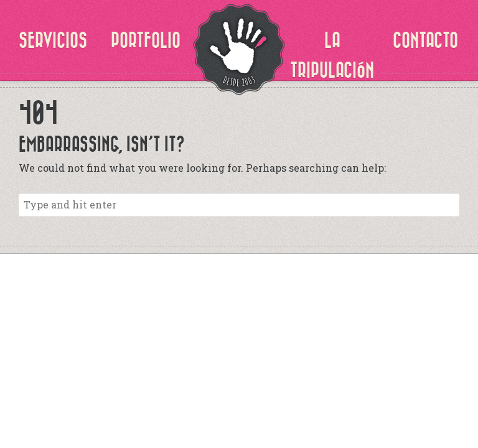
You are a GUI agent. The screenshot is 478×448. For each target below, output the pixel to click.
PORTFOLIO (146, 40)
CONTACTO (425, 40)
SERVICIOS (53, 40)
